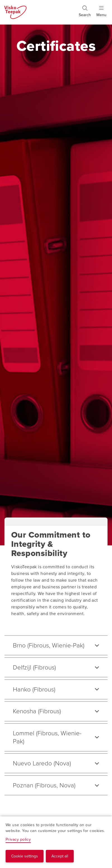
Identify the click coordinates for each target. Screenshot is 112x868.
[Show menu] (101, 14)
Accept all (60, 856)
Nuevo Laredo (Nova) (42, 763)
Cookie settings (25, 856)
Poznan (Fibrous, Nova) (44, 785)
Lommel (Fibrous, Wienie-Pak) (47, 737)
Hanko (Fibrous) (34, 689)
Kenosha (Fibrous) (37, 711)
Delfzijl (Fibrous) (34, 667)
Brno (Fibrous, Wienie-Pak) (49, 645)
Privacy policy (18, 839)
